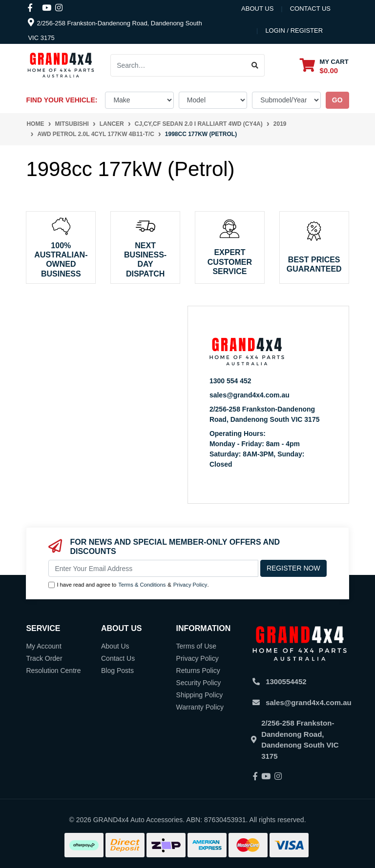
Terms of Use (196, 646)
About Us (257, 9)
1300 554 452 (230, 381)
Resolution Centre (53, 671)
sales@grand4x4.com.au (250, 395)
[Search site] (255, 65)
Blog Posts (117, 671)
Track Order (44, 658)
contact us (310, 9)
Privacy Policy (190, 585)
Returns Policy (198, 671)
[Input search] (178, 65)
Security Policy (199, 683)
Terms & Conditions (142, 585)
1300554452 (286, 681)
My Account (43, 646)
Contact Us (118, 658)
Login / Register (294, 30)
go (337, 100)
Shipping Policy (200, 695)
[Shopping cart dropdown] (324, 66)
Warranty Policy (200, 707)
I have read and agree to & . (128, 585)
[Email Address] (153, 568)
